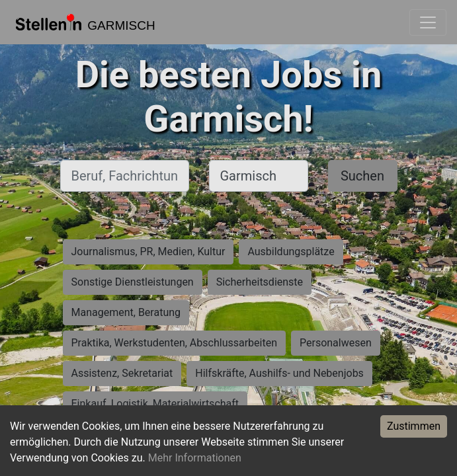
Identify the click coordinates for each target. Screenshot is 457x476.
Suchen (362, 176)
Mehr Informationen (195, 458)
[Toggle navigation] (428, 22)
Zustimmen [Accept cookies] (414, 426)
